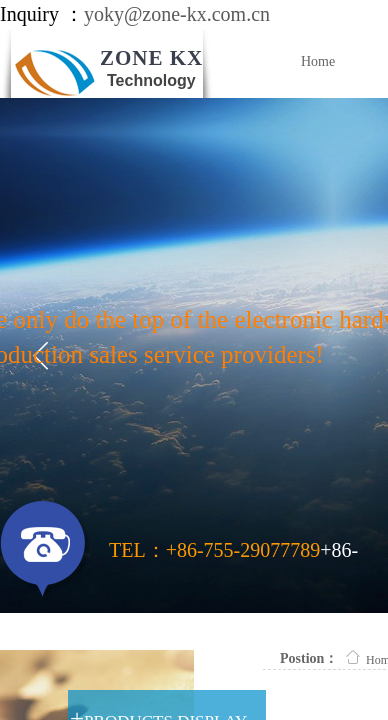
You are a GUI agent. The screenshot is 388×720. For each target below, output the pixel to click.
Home (318, 61)
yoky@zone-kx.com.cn (177, 14)
